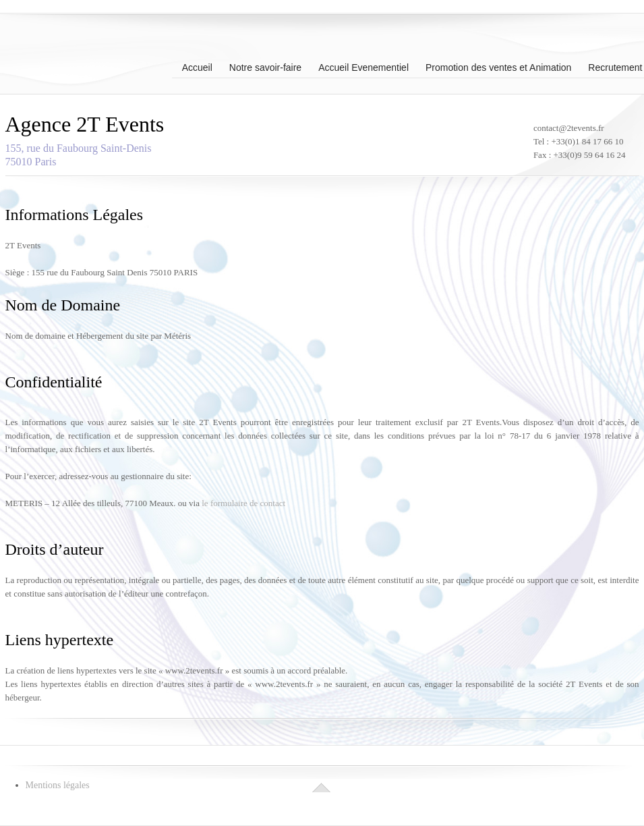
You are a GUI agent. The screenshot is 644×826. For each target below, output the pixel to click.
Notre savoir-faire (265, 66)
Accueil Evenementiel (363, 66)
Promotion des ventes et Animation (498, 66)
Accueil (197, 66)
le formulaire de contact (243, 503)
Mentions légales (58, 785)
